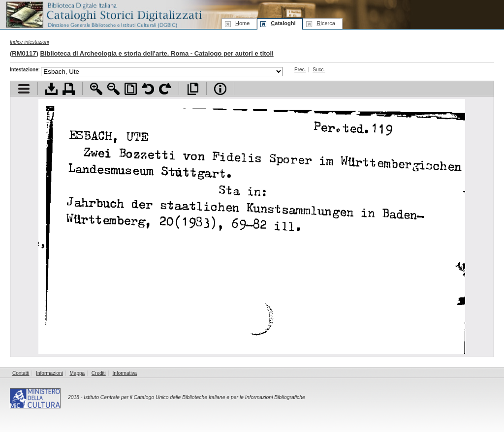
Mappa (78, 373)
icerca (326, 23)
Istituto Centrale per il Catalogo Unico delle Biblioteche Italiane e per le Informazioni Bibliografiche (194, 397)
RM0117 (24, 53)
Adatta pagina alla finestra (131, 89)
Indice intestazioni (30, 42)
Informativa (125, 373)
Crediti (99, 373)
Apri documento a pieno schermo (193, 89)
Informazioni (49, 373)
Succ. (319, 70)
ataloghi (283, 23)
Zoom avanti (96, 89)
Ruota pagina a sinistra (148, 89)
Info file (220, 89)
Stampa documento (69, 89)
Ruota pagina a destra (165, 89)
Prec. (300, 70)
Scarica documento (51, 89)
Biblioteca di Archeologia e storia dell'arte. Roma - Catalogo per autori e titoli (157, 53)
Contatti (21, 373)
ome (242, 23)
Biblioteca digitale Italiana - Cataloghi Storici (103, 14)
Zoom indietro (113, 89)
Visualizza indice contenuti (24, 89)
